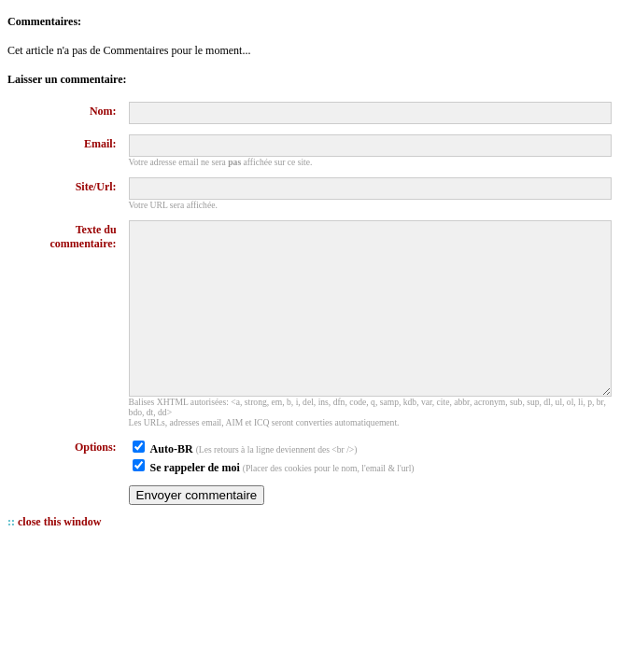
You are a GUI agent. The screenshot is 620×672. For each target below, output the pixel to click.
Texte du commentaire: (84, 237)
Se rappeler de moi (195, 501)
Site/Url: (96, 187)
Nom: (103, 111)
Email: (100, 144)
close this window (59, 555)
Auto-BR (172, 483)
